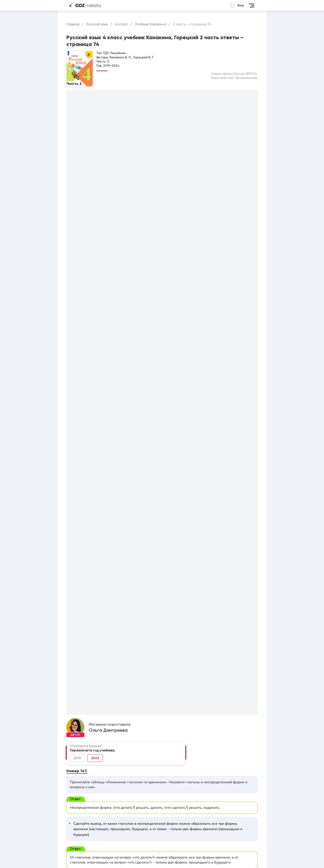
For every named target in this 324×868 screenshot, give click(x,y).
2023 (95, 758)
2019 (77, 758)
